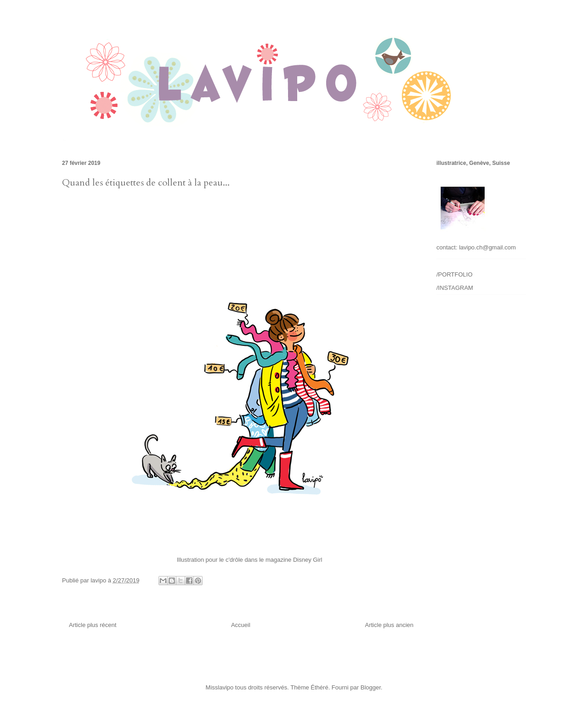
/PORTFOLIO (455, 274)
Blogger (371, 687)
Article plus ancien (390, 625)
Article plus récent (93, 625)
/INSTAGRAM (455, 288)
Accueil (241, 625)
